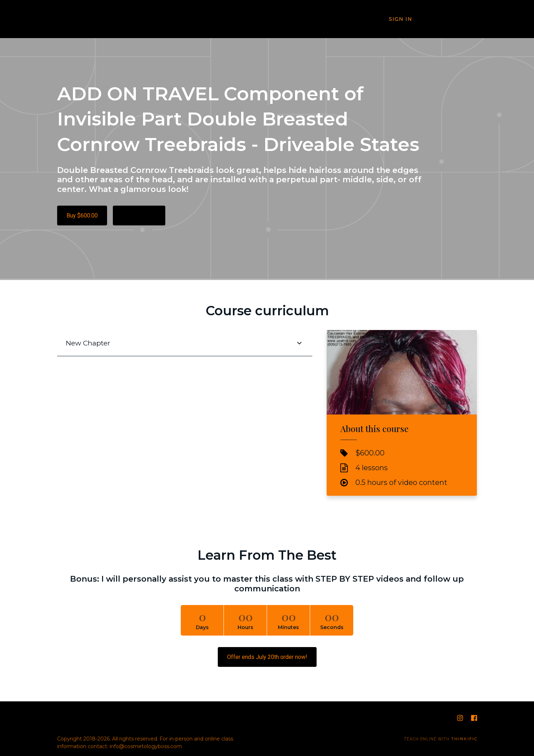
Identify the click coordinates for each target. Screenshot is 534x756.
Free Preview (139, 216)
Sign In (401, 19)
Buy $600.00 (82, 216)
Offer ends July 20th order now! (267, 657)
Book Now (451, 19)
